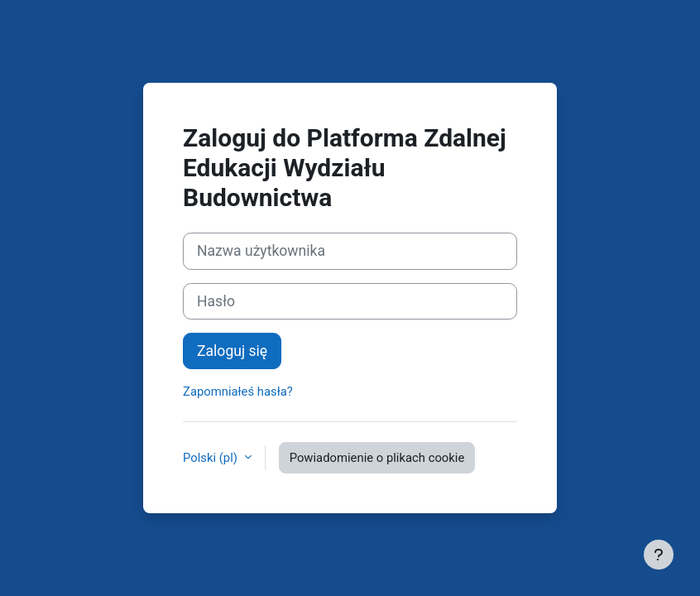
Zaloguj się (232, 351)
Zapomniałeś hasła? (238, 392)
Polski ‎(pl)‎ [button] (212, 458)
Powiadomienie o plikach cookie (377, 458)
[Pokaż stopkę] (659, 555)
